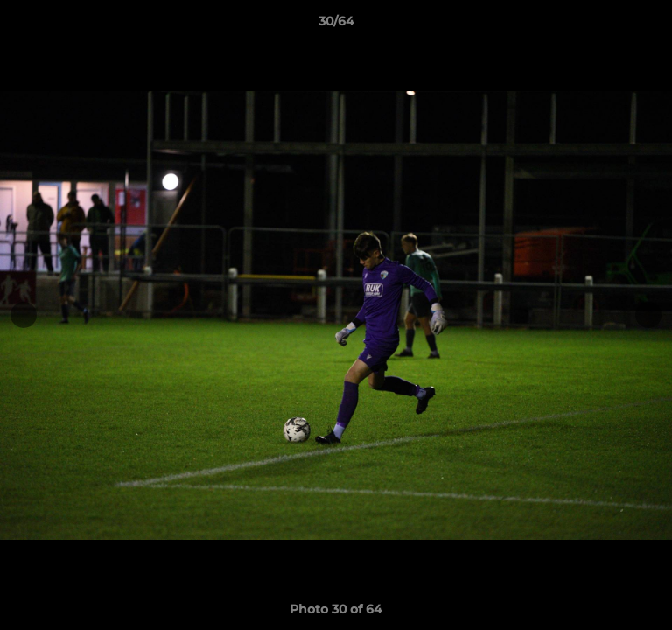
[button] (651, 25)
